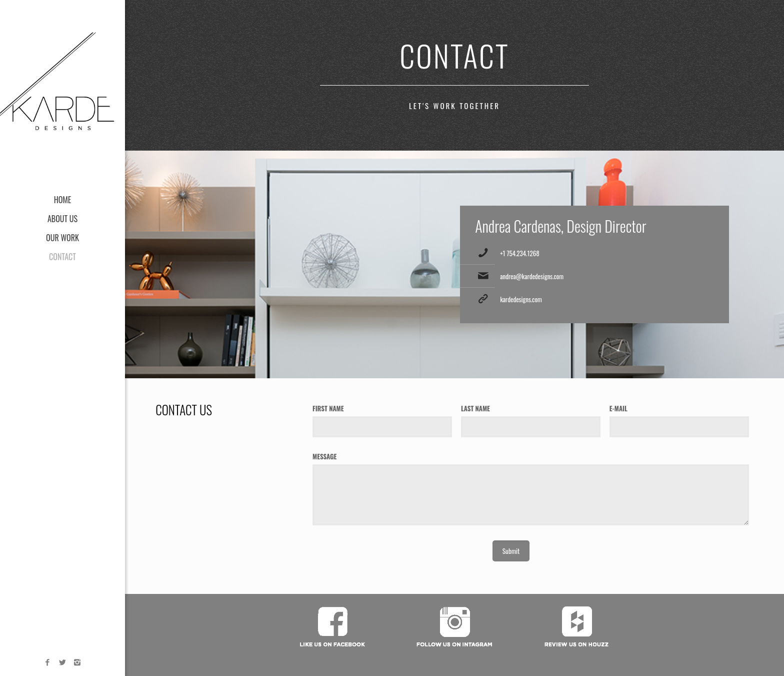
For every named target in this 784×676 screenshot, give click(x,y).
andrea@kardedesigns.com (532, 276)
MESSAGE (324, 456)
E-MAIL (618, 408)
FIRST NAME (328, 408)
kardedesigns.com (521, 299)
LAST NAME (475, 408)
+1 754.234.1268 (520, 253)
